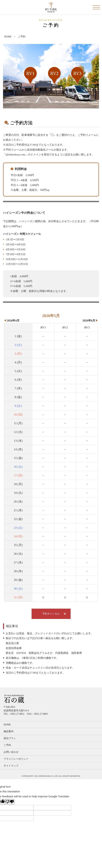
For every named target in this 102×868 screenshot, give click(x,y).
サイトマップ (11, 766)
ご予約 (7, 745)
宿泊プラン (10, 738)
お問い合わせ (11, 752)
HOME (8, 37)
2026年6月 (89, 321)
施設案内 (9, 731)
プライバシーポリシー (16, 759)
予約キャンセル (51, 614)
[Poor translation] (10, 802)
